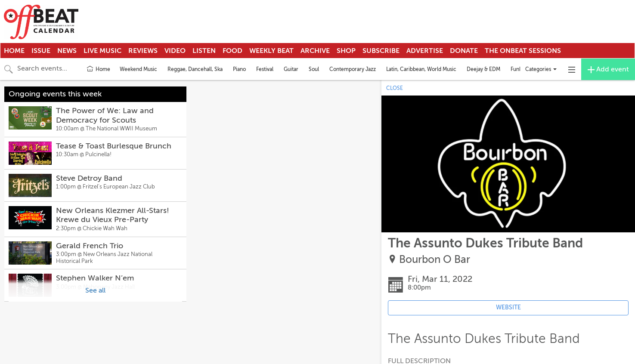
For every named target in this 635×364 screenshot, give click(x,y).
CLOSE (395, 88)
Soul (314, 69)
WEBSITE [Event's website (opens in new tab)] (508, 307)
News (67, 51)
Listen (204, 51)
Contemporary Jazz (353, 69)
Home (14, 51)
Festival (265, 69)
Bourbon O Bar (435, 260)
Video (175, 51)
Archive (315, 51)
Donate (464, 51)
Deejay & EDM (483, 69)
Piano (239, 69)
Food (232, 51)
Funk (516, 69)
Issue (41, 51)
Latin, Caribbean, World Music (421, 69)
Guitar (291, 69)
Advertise (425, 51)
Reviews (143, 51)
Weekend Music (138, 69)
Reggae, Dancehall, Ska (195, 69)
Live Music (102, 51)
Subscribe (381, 51)
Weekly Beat (271, 51)
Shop (346, 51)
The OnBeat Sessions (523, 51)
